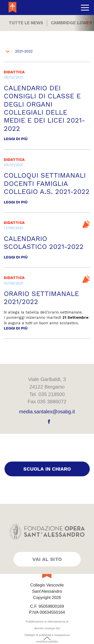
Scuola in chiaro (47, 469)
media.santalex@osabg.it (47, 412)
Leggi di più (16, 139)
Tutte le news (26, 23)
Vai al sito (47, 559)
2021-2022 (19, 51)
